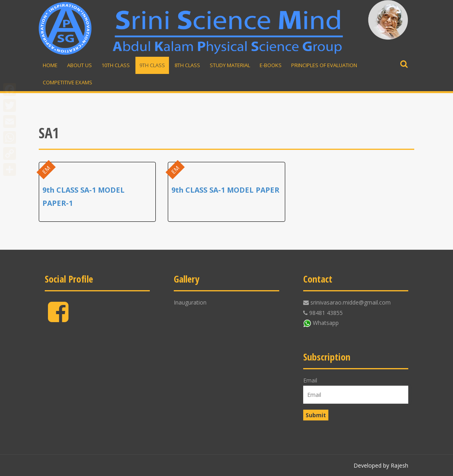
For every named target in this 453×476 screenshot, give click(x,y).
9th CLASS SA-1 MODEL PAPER (225, 190)
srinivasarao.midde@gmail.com (351, 302)
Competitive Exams (68, 82)
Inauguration (190, 302)
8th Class (187, 65)
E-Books (271, 65)
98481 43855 (326, 313)
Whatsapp (326, 323)
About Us (79, 65)
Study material (230, 65)
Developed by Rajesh (381, 465)
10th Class (116, 65)
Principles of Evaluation (324, 65)
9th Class (152, 65)
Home (50, 65)
